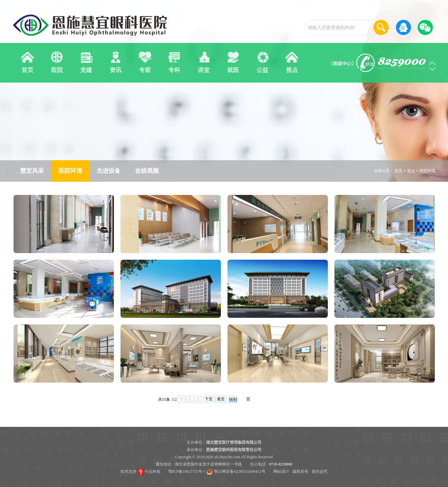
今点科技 (153, 471)
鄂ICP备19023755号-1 (187, 471)
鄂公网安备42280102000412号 (240, 471)
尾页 (221, 399)
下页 (209, 399)
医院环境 (428, 171)
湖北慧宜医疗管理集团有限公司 (234, 442)
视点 (411, 171)
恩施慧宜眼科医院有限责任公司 (234, 450)
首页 (398, 171)
